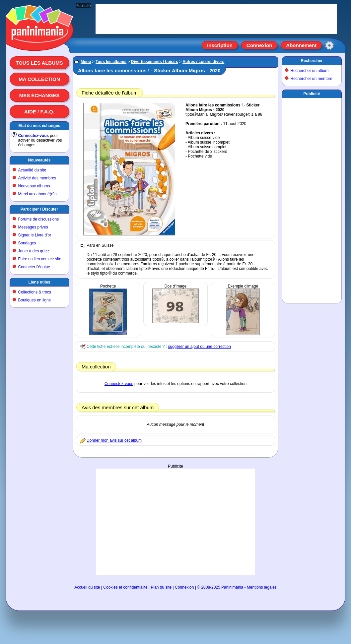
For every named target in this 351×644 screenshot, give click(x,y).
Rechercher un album (310, 71)
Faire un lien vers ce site (40, 259)
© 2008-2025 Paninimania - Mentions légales (237, 587)
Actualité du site (32, 170)
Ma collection (39, 79)
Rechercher (312, 61)
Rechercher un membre (312, 79)
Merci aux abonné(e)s (37, 194)
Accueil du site (87, 587)
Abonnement (301, 45)
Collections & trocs (35, 292)
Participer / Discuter (39, 209)
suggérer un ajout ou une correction (199, 347)
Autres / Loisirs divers (203, 62)
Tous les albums (39, 63)
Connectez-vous (34, 136)
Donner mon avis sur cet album (114, 440)
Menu (86, 62)
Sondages (27, 243)
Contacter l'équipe (34, 267)
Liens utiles (39, 282)
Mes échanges (39, 95)
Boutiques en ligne (35, 300)
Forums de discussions (39, 219)
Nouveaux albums (34, 186)
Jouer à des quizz (34, 251)
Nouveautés (39, 160)
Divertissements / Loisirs (155, 62)
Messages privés (33, 227)
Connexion (259, 45)
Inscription (220, 45)
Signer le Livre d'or (35, 235)
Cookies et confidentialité (125, 587)
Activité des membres (37, 178)
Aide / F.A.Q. (39, 112)
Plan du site (161, 587)
